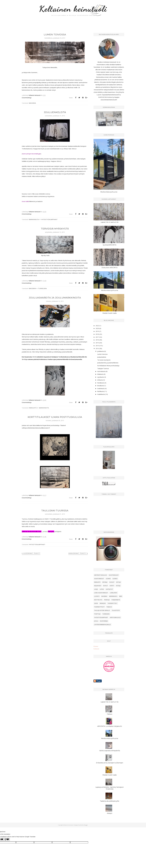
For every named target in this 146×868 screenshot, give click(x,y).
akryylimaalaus (115, 617)
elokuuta (100, 380)
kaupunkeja (104, 621)
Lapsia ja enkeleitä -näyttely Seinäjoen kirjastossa (110, 788)
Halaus (110, 714)
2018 (97, 334)
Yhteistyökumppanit (49, 219)
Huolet (112, 582)
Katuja (119, 582)
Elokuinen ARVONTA (110, 268)
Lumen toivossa (55, 35)
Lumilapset (114, 593)
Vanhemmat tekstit (77, 553)
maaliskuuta (101, 394)
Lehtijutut (109, 589)
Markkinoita (34, 219)
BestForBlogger (84, 825)
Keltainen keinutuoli (73, 9)
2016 (97, 340)
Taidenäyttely (112, 603)
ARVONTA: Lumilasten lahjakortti (110, 726)
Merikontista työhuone (109, 192)
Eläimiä (108, 579)
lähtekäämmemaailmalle (102, 625)
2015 (97, 343)
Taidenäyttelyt (99, 607)
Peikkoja (107, 600)
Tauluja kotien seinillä (102, 610)
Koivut (106, 586)
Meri (121, 596)
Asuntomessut (99, 579)
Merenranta (113, 596)
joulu (96, 621)
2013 (97, 348)
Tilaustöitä (116, 610)
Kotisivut (96, 649)
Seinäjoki (103, 603)
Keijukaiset (98, 586)
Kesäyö (110, 813)
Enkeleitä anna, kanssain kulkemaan (110, 763)
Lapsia (102, 589)
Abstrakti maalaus (101, 575)
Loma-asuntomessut (101, 593)
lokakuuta (100, 374)
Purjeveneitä (116, 600)
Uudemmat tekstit (32, 553)
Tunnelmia (42, 288)
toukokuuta (101, 388)
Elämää (115, 579)
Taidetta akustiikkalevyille (110, 801)
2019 (97, 331)
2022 (97, 326)
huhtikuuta (101, 391)
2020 (97, 328)
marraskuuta (101, 371)
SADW (96, 603)
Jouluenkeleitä (55, 112)
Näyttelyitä (98, 600)
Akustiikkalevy (114, 575)
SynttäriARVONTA (110, 245)
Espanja (105, 582)
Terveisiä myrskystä (55, 229)
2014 (97, 346)
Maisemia (32, 103)
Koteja (118, 586)
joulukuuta (101, 351)
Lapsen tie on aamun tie (110, 222)
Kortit (112, 586)
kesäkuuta (101, 386)
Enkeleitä (33, 408)
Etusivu (96, 646)
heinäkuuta (101, 383)
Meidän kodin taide (110, 313)
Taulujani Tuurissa (55, 511)
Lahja (96, 589)
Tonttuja (97, 614)
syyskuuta (101, 377)
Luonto (97, 596)
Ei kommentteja (27, 98)
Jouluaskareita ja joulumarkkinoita (55, 298)
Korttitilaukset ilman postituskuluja (55, 417)
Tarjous (109, 607)
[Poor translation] (7, 839)
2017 (97, 337)
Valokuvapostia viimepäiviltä (110, 751)
